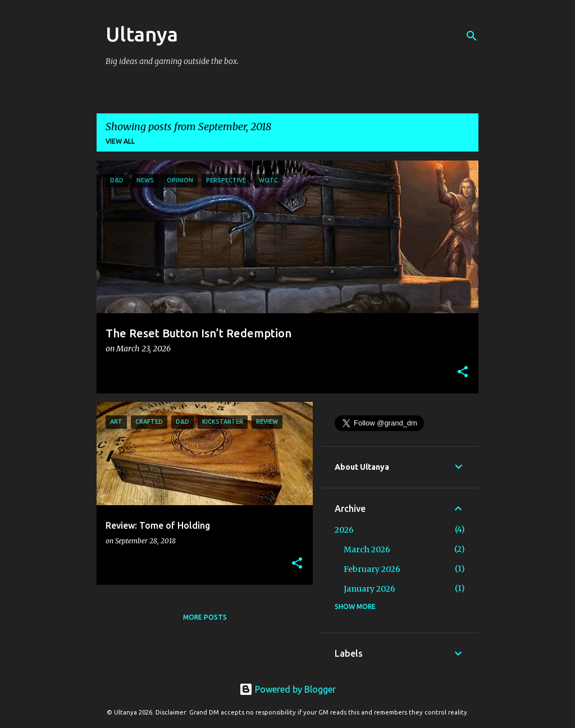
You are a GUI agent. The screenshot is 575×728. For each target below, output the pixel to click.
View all (120, 141)
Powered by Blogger (287, 689)
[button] (463, 372)
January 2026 (369, 589)
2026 (344, 530)
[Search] (472, 36)
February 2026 (372, 569)
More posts (205, 617)
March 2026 (367, 550)
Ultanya (142, 34)
